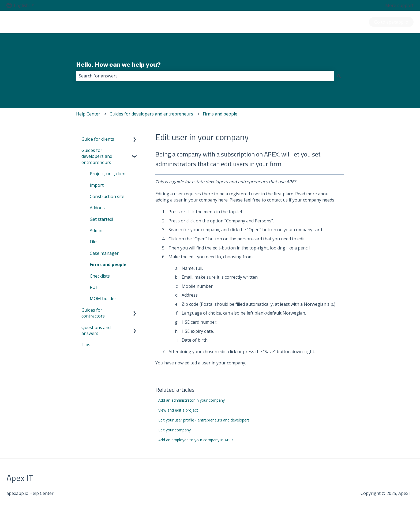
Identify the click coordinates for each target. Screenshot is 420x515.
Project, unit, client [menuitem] (108, 174)
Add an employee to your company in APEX (196, 440)
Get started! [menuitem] (101, 219)
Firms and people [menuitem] (108, 264)
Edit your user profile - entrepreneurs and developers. (204, 420)
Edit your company (175, 430)
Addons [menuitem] (97, 208)
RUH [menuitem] (94, 287)
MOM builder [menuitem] (103, 298)
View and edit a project (178, 410)
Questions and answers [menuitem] (96, 330)
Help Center (88, 114)
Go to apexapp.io (391, 22)
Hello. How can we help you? (118, 65)
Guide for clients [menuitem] (98, 139)
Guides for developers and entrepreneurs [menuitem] (97, 156)
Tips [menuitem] (86, 345)
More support (399, 5)
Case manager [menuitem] (104, 253)
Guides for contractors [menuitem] (93, 313)
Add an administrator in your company (192, 400)
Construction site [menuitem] (107, 196)
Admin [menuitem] (96, 230)
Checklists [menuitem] (100, 276)
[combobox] (205, 76)
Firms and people (220, 114)
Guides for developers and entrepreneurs (151, 114)
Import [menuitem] (97, 185)
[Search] (339, 76)
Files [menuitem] (94, 242)
